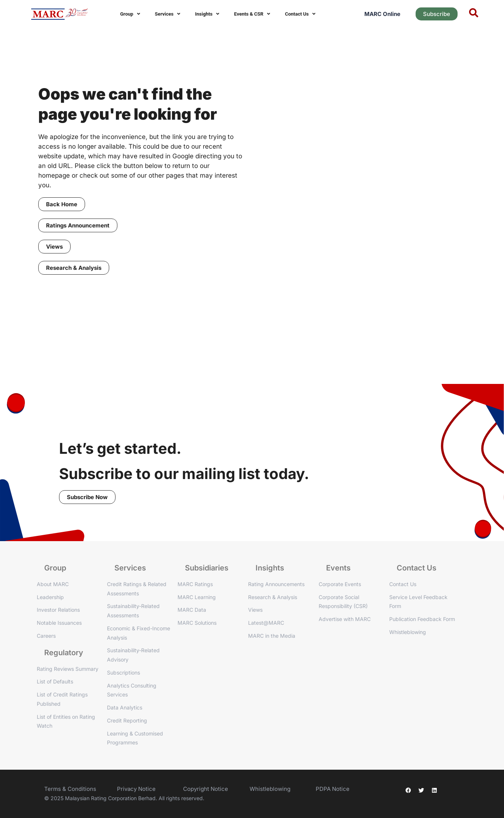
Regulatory (64, 653)
